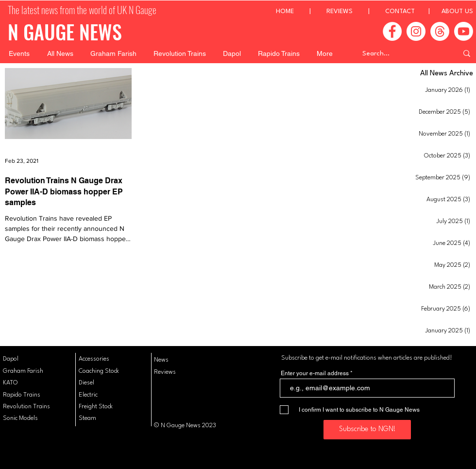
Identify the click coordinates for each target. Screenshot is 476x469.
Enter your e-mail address (315, 373)
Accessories (94, 359)
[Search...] (403, 53)
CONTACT (400, 11)
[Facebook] (392, 31)
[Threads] (440, 31)
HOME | (301, 11)
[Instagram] (416, 31)
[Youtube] (464, 31)
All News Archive (447, 74)
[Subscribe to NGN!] (367, 430)
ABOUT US (457, 11)
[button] (19, 53)
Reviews (165, 372)
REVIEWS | (356, 11)
